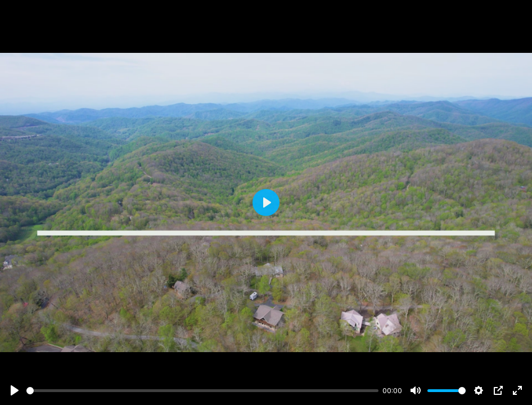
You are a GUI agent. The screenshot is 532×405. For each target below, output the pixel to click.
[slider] (202, 391)
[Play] (15, 390)
